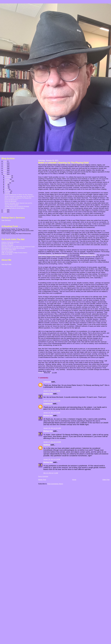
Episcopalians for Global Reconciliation (13, 248)
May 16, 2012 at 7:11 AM (51, 473)
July (6, 184)
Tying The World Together (12, 205)
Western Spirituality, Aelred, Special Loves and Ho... (19, 203)
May (6, 186)
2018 (5, 161)
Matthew (47, 445)
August (7, 183)
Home (74, 480)
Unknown (47, 382)
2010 (5, 210)
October (8, 179)
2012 (5, 172)
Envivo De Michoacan (11, 201)
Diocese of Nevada (7, 245)
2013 (5, 170)
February (8, 191)
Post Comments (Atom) (55, 484)
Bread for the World (7, 244)
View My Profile (6, 264)
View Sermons (6, 220)
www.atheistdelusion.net (88, 255)
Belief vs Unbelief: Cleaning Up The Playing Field (18, 198)
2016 (5, 165)
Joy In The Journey (7, 251)
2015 (5, 167)
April (7, 188)
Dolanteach (48, 404)
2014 (5, 169)
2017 (5, 163)
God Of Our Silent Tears (9, 250)
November (8, 178)
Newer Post (42, 480)
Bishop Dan (48, 394)
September (8, 181)
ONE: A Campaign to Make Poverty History (14, 253)
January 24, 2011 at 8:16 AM (52, 413)
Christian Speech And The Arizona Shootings (17, 206)
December (8, 176)
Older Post (106, 480)
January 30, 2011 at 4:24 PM (52, 459)
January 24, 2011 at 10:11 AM (52, 428)
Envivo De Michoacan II (11, 200)
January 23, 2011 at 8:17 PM (52, 401)
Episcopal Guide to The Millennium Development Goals (18, 247)
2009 (5, 212)
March (7, 190)
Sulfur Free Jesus (7, 254)
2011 (5, 174)
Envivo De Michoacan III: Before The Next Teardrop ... (19, 195)
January (8, 193)
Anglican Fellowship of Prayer (10, 242)
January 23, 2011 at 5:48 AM (52, 391)
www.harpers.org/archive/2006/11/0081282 (53, 255)
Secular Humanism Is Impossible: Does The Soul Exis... (20, 196)
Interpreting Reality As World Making (15, 208)
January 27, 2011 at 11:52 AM (52, 442)
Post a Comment (43, 476)
